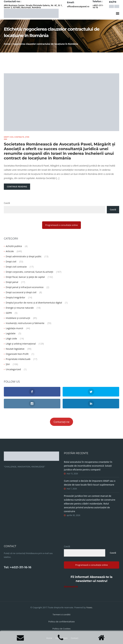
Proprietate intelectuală (18, 359)
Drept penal (12, 282)
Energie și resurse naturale (20, 308)
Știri (27, 137)
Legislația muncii (14, 328)
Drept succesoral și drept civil (21, 292)
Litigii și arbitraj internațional (21, 344)
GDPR (9, 313)
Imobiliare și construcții (18, 318)
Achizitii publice (14, 246)
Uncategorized (13, 369)
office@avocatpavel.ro (78, 6)
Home (7, 44)
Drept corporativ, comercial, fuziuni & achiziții (29, 272)
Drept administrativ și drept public (24, 256)
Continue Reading (17, 187)
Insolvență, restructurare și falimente (25, 323)
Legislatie (11, 333)
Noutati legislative (15, 349)
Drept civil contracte (14, 137)
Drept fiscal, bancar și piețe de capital (25, 277)
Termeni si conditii (61, 614)
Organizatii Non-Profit (17, 354)
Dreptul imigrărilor (15, 297)
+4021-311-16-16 (98, 6)
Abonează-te (71, 586)
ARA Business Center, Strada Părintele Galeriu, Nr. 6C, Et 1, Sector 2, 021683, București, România (33, 6)
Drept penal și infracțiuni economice (25, 287)
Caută (7, 203)
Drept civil (11, 262)
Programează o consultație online (62, 225)
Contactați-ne (62, 422)
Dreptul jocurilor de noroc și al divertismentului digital (34, 303)
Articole (10, 251)
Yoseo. (90, 607)
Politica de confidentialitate (61, 622)
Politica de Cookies (61, 629)
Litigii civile (11, 339)
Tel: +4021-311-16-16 (18, 567)
